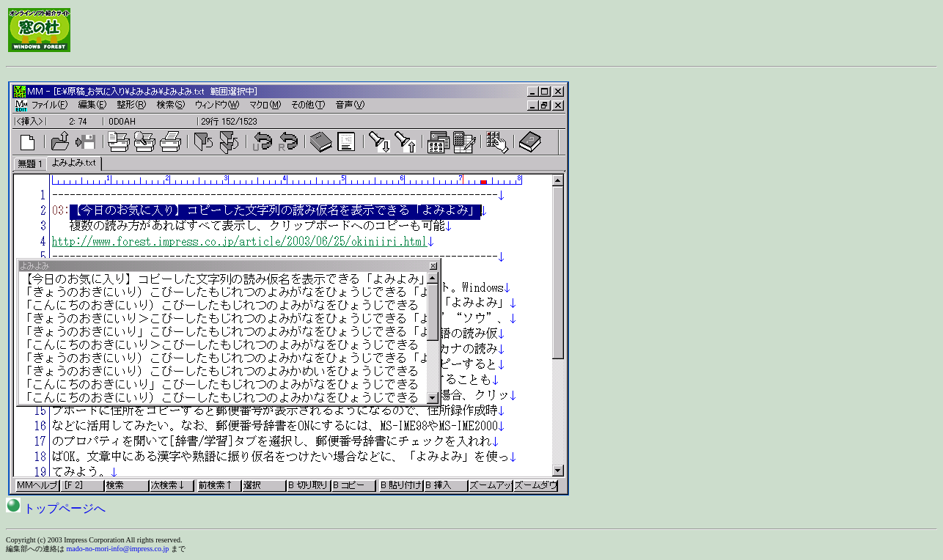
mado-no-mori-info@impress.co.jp (118, 549)
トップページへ (56, 508)
